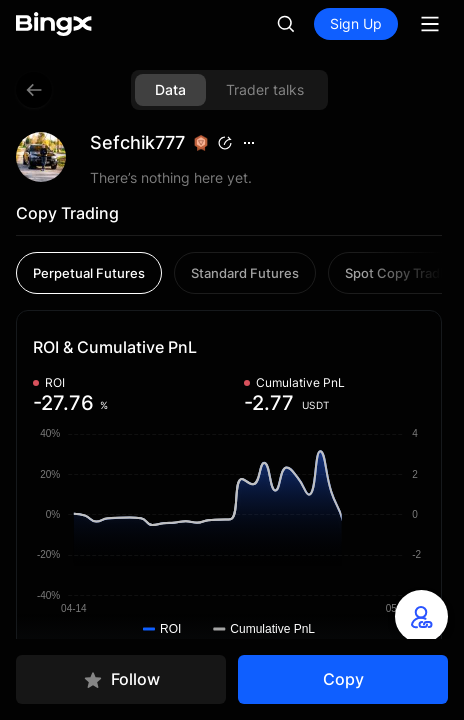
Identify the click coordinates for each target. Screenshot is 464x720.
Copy (343, 679)
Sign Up (356, 23)
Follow (121, 679)
